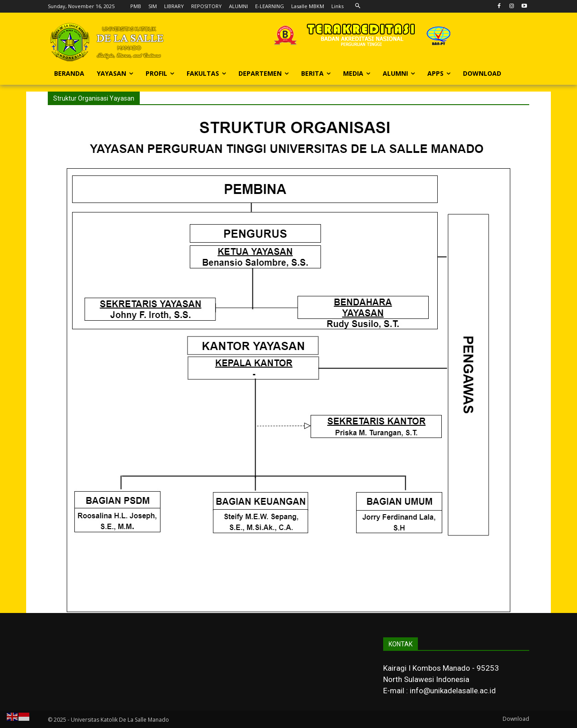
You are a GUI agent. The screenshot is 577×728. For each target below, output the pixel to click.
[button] (358, 6)
